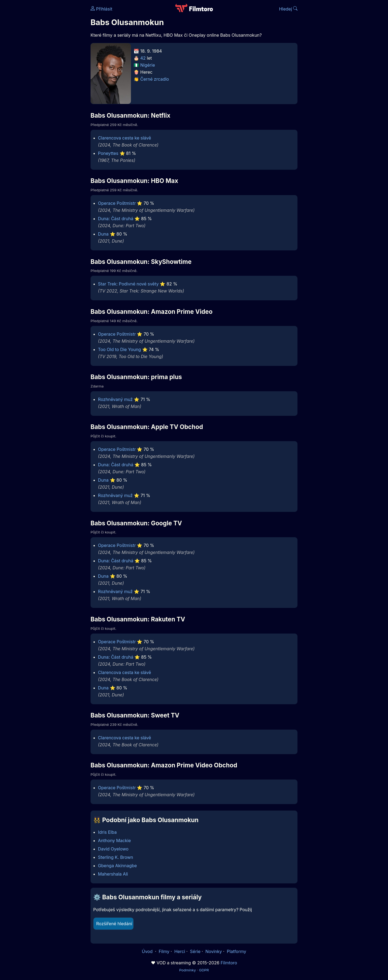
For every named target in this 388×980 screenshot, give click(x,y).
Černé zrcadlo (155, 79)
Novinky (214, 951)
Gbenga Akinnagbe (117, 866)
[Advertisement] (51, 83)
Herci (180, 951)
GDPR (204, 970)
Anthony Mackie (115, 841)
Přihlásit (101, 9)
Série (195, 951)
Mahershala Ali (113, 874)
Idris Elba (108, 832)
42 (143, 58)
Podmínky (188, 970)
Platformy (237, 951)
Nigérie (148, 65)
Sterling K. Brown (116, 857)
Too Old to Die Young (120, 349)
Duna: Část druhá (116, 219)
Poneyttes (108, 153)
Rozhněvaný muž (115, 399)
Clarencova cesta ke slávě (125, 138)
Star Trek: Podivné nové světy (128, 284)
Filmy (164, 951)
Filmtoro (229, 963)
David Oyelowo (113, 849)
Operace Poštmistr (117, 203)
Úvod (148, 951)
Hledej (288, 9)
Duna (103, 234)
